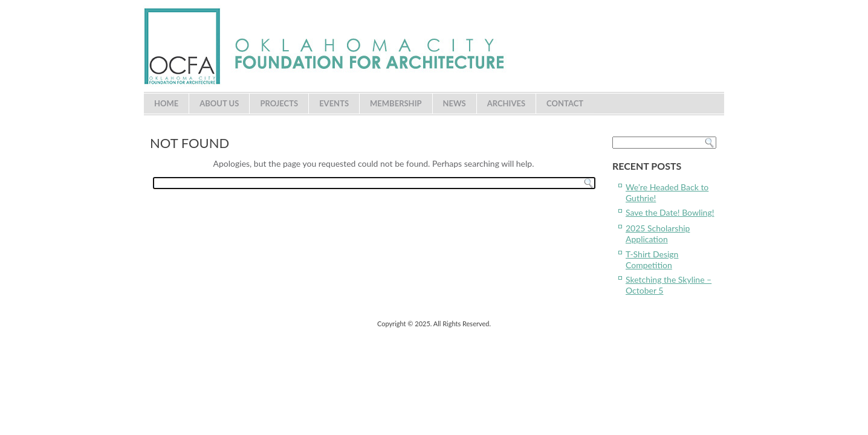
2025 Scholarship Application (658, 234)
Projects (279, 103)
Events (334, 103)
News (455, 103)
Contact (565, 103)
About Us (219, 103)
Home (166, 103)
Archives (506, 103)
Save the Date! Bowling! (670, 212)
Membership (396, 103)
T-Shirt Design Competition (652, 259)
